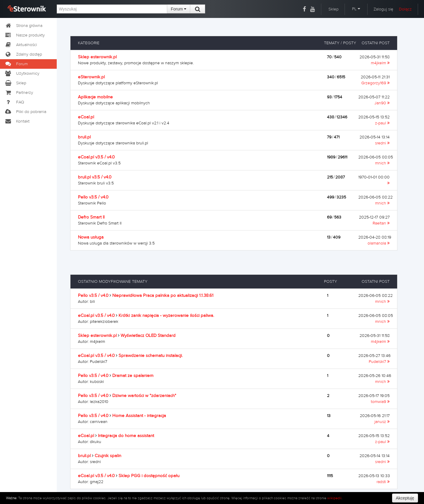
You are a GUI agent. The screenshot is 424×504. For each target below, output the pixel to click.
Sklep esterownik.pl (97, 57)
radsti (383, 482)
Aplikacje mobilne (95, 97)
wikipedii (334, 498)
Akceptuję (405, 498)
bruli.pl (84, 137)
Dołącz (405, 9)
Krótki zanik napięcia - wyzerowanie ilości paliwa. (166, 316)
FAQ (14, 102)
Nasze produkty (25, 35)
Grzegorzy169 (375, 83)
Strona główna (23, 26)
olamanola (379, 243)
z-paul (382, 123)
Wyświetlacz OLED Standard (148, 336)
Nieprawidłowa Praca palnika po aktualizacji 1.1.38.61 (163, 295)
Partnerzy (19, 93)
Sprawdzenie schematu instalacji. (151, 356)
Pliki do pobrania (25, 112)
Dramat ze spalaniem (133, 376)
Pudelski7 (379, 362)
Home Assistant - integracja (139, 416)
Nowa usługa (91, 237)
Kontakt (17, 121)
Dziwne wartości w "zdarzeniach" (144, 396)
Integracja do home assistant (126, 436)
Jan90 (382, 103)
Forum (179, 9)
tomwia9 (380, 402)
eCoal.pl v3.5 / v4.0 (96, 157)
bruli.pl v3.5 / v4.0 (95, 177)
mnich (382, 163)
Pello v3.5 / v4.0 (93, 197)
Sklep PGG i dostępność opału (149, 476)
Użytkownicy (22, 74)
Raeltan (381, 223)
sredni (382, 143)
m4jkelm (380, 63)
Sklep (334, 9)
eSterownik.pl (91, 77)
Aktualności (21, 45)
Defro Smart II (91, 217)
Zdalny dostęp (23, 54)
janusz (382, 422)
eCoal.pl (86, 117)
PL (356, 9)
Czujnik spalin (108, 456)
